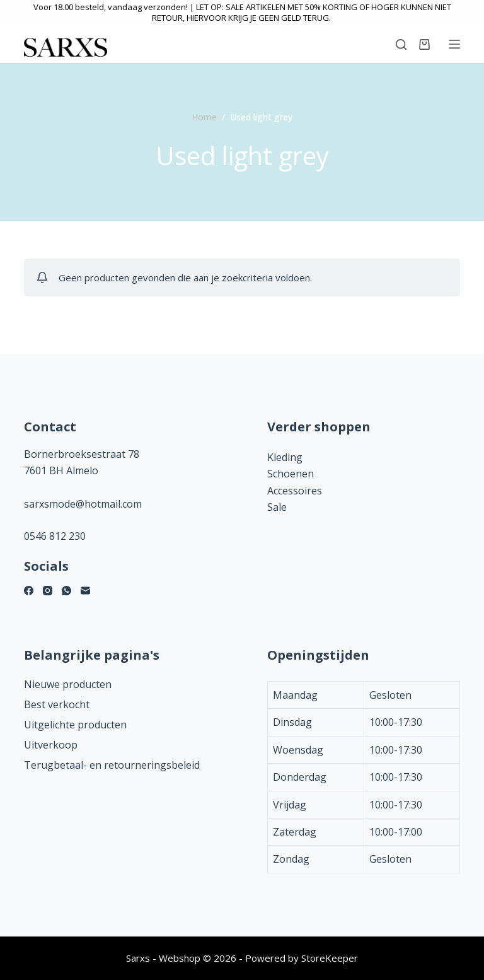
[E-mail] (85, 591)
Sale (277, 507)
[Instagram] (48, 591)
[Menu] (454, 44)
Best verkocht (57, 704)
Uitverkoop (51, 745)
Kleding (285, 457)
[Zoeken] (401, 44)
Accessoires (295, 491)
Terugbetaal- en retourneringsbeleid (112, 765)
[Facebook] (29, 591)
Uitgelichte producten (75, 725)
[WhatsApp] (66, 591)
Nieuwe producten (68, 684)
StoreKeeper (330, 958)
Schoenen (291, 474)
